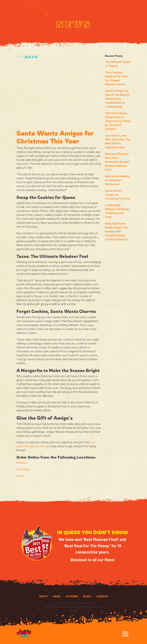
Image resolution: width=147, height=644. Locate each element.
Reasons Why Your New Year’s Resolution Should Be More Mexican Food (117, 162)
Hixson (21, 476)
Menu (57, 596)
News (87, 596)
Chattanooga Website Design (60, 606)
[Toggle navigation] (125, 634)
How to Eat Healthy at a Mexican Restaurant (117, 180)
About (43, 596)
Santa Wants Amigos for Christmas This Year (118, 195)
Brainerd (21, 463)
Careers (102, 596)
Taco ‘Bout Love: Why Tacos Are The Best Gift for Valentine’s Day (117, 141)
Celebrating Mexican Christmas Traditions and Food (117, 211)
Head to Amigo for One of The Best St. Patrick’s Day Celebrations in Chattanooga (118, 99)
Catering (72, 596)
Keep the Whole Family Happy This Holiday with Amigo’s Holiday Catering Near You (117, 232)
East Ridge (23, 469)
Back (27, 57)
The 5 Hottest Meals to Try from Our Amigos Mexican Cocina (116, 78)
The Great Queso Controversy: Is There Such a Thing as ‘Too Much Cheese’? (118, 121)
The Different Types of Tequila (118, 64)
